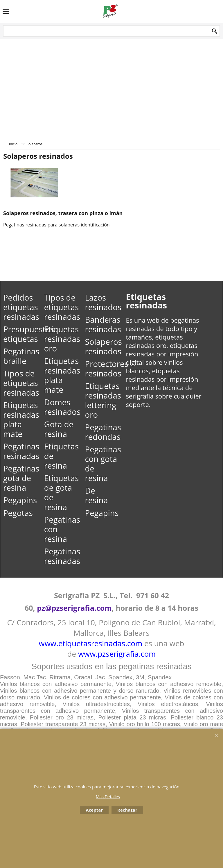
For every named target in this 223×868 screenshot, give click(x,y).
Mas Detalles (108, 797)
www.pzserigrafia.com (117, 654)
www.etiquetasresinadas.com (91, 643)
